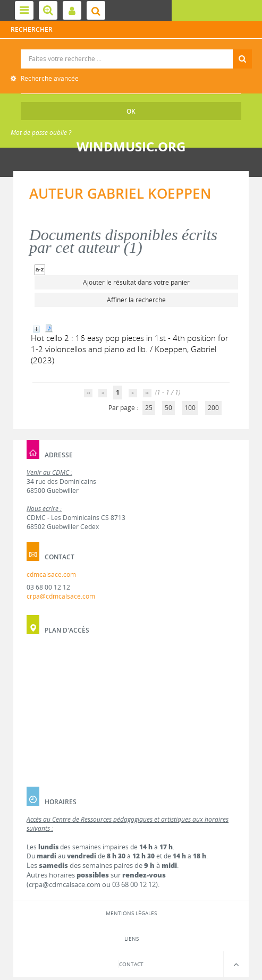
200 (213, 408)
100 (190, 408)
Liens (132, 939)
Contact (131, 964)
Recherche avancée (49, 78)
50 (168, 408)
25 (149, 408)
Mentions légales (131, 913)
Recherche (131, 50)
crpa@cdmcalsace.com (61, 596)
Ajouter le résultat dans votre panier (136, 282)
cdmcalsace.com (51, 574)
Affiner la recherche (136, 300)
